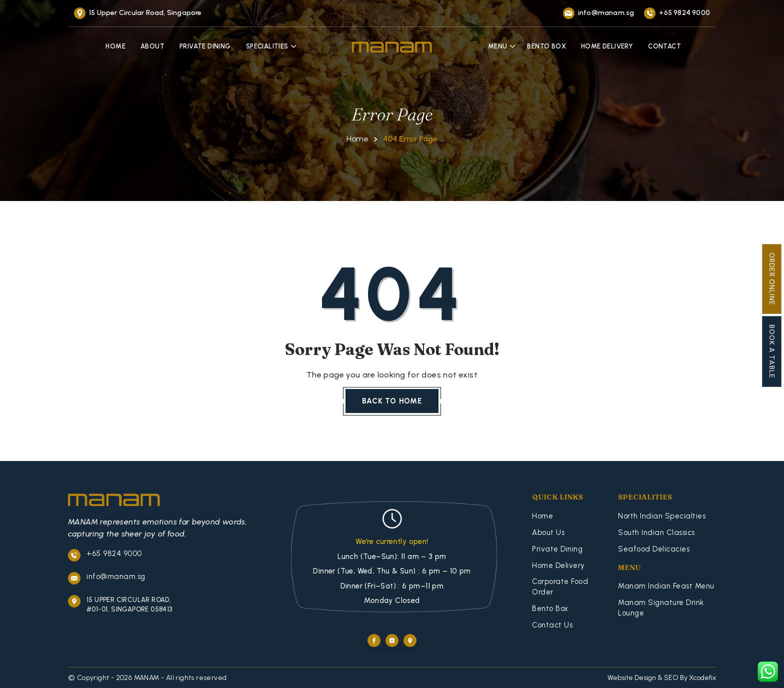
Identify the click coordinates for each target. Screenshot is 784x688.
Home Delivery (607, 46)
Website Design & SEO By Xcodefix (662, 678)
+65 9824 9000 (684, 13)
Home (115, 46)
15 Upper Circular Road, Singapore (145, 13)
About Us (548, 532)
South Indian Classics (656, 532)
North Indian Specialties (662, 516)
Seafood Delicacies (654, 549)
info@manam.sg (606, 13)
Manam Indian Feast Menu (666, 586)
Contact (664, 46)
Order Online (772, 279)
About (152, 46)
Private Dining (205, 46)
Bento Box (546, 46)
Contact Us (552, 625)
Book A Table (772, 351)
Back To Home (392, 401)
